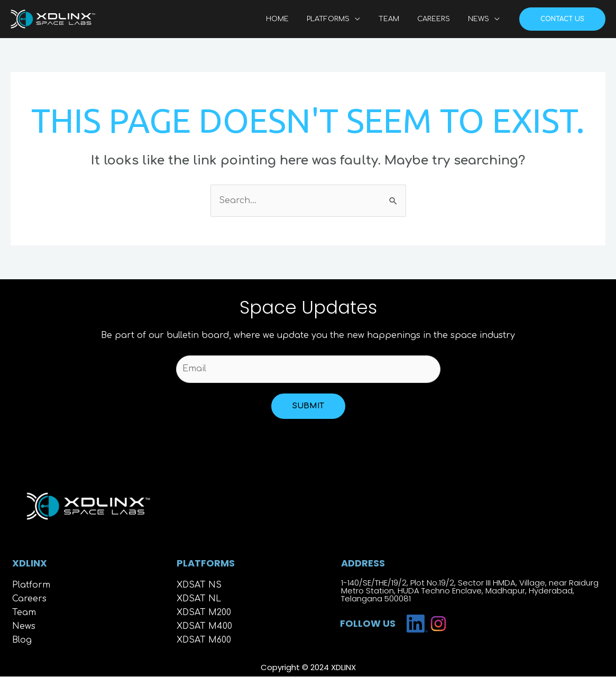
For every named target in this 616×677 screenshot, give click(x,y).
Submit (308, 406)
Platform (31, 586)
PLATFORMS (343, 19)
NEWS (481, 19)
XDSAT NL (199, 600)
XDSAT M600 (204, 641)
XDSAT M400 (205, 627)
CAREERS (440, 19)
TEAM (399, 19)
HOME (297, 19)
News (24, 627)
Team (24, 614)
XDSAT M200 (204, 614)
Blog (22, 641)
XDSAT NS (199, 586)
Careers (29, 600)
